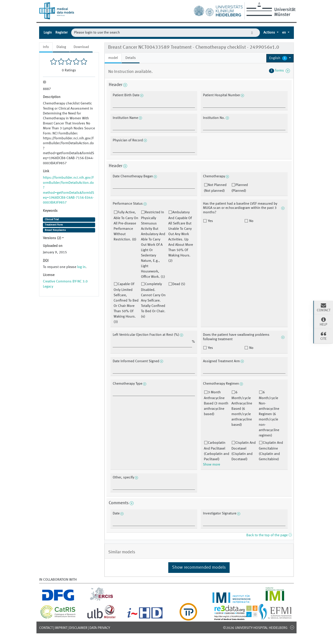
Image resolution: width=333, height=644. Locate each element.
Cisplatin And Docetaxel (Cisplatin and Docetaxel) (244, 451)
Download (81, 47)
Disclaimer (78, 628)
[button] (280, 58)
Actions (270, 33)
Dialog (61, 47)
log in (81, 267)
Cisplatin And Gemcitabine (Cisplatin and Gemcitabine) (271, 451)
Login (48, 33)
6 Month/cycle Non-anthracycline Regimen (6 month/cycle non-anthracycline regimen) (269, 414)
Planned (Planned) (240, 188)
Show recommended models (199, 568)
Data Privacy (100, 628)
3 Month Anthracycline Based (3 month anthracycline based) (216, 403)
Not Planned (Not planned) (215, 188)
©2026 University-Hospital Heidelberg (255, 628)
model (113, 58)
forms (279, 71)
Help (323, 322)
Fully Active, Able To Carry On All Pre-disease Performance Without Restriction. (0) (126, 226)
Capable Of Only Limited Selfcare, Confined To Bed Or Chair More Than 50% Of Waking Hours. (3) (126, 303)
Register (61, 33)
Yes (210, 221)
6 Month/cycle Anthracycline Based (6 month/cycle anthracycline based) (242, 409)
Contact (46, 628)
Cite (323, 336)
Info (46, 47)
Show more (212, 465)
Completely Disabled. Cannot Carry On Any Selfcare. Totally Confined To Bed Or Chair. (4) (153, 300)
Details (131, 58)
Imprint (61, 628)
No (251, 221)
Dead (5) (179, 284)
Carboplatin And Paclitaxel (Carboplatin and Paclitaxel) (217, 451)
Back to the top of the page (269, 535)
